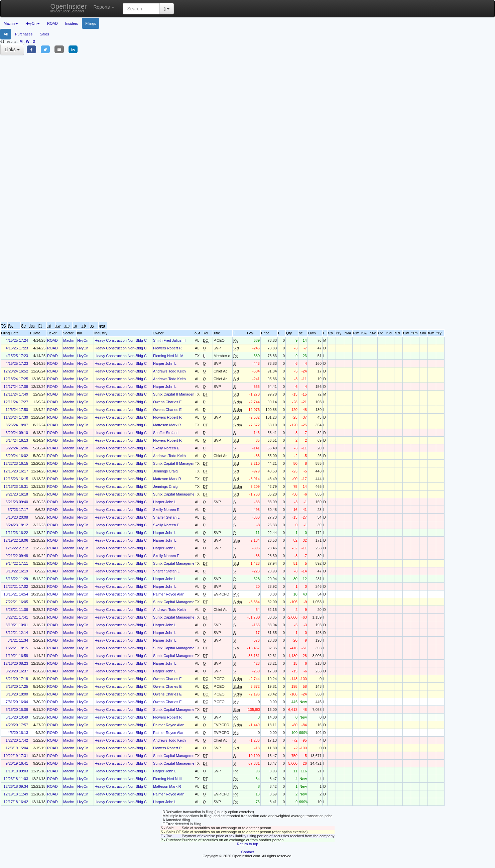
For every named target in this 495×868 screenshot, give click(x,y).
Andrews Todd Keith (169, 371)
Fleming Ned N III (167, 779)
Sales (44, 34)
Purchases (24, 34)
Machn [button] (11, 23)
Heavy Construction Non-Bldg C (121, 340)
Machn (69, 340)
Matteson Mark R (167, 425)
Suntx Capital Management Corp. (180, 494)
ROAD (52, 23)
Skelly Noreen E (166, 448)
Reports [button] (104, 7)
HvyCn (83, 340)
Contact (248, 852)
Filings (91, 23)
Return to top (248, 844)
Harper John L (165, 363)
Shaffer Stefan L (166, 433)
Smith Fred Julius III (169, 340)
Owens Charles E (167, 402)
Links (12, 49)
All (6, 34)
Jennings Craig (165, 471)
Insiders (72, 23)
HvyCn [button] (33, 23)
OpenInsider (69, 8)
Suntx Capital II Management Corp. (182, 394)
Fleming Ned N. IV (168, 356)
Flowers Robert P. (168, 348)
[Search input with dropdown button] (141, 9)
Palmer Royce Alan (169, 594)
